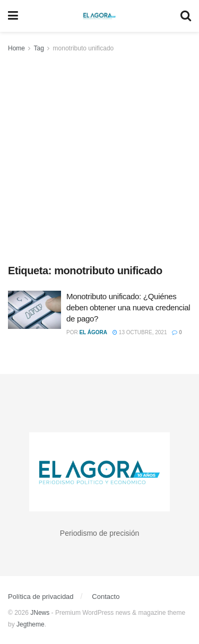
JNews (40, 613)
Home (16, 48)
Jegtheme (31, 624)
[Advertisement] (99, 159)
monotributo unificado (84, 48)
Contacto (106, 597)
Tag (38, 48)
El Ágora (93, 332)
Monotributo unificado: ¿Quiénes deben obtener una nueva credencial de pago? (128, 307)
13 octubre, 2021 (140, 332)
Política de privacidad (41, 597)
